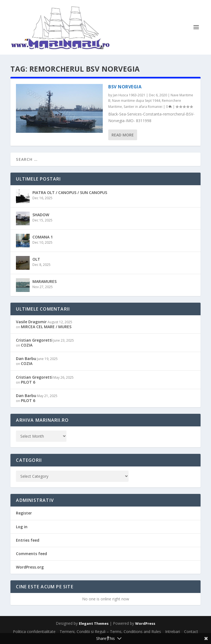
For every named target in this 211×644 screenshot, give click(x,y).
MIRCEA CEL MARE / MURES (46, 327)
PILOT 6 (28, 382)
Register (24, 513)
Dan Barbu (26, 358)
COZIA (27, 345)
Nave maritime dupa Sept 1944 (136, 101)
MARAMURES (45, 281)
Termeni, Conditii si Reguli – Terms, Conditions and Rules (110, 632)
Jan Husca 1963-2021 (129, 95)
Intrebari (173, 632)
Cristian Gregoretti (34, 340)
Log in (22, 527)
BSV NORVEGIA (125, 87)
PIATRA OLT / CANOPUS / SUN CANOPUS (70, 192)
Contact (191, 632)
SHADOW (41, 215)
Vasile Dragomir (31, 322)
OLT (36, 259)
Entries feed (28, 540)
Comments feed (31, 554)
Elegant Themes (94, 623)
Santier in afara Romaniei (143, 107)
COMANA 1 (43, 237)
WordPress (145, 623)
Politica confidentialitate (34, 632)
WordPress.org (30, 567)
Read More (123, 135)
